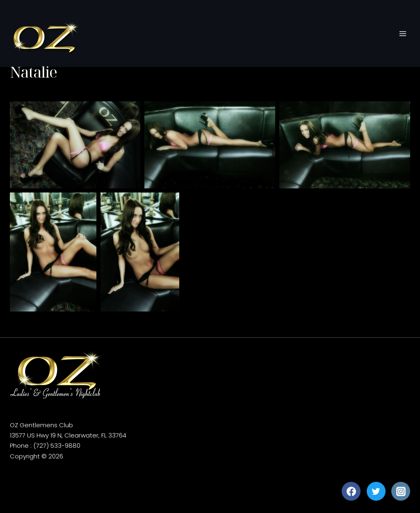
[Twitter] (376, 491)
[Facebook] (351, 491)
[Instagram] (401, 491)
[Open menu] (403, 34)
